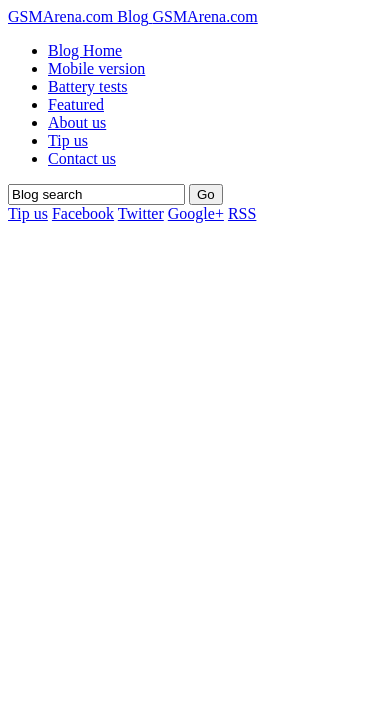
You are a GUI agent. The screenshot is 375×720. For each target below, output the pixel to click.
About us (77, 122)
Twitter (141, 213)
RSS (242, 213)
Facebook (83, 213)
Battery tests (88, 86)
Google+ (196, 213)
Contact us (82, 158)
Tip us (68, 140)
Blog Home (85, 50)
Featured (76, 104)
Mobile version (96, 68)
